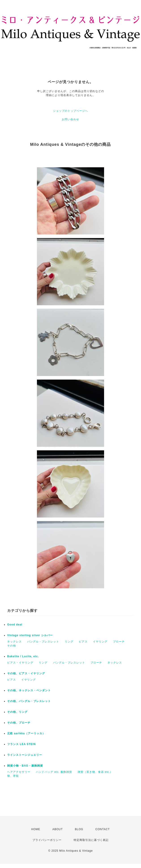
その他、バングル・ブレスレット (29, 701)
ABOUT (58, 829)
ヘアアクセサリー (19, 772)
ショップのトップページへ (70, 111)
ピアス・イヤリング (20, 663)
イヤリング (100, 642)
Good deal (15, 625)
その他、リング (17, 712)
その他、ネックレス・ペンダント (29, 690)
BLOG (79, 829)
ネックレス (14, 642)
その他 (12, 646)
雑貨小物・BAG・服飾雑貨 (25, 766)
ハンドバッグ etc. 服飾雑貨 (54, 772)
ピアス (83, 642)
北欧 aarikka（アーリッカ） (26, 733)
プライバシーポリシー (47, 840)
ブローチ (119, 642)
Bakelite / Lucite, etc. (23, 656)
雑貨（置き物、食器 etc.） (95, 772)
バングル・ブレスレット (43, 642)
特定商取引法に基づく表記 (91, 840)
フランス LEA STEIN (21, 744)
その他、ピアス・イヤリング (26, 673)
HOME (36, 829)
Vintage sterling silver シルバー (30, 635)
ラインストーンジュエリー (25, 755)
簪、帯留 (13, 776)
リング (69, 642)
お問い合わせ (70, 119)
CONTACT (103, 829)
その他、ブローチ (19, 723)
